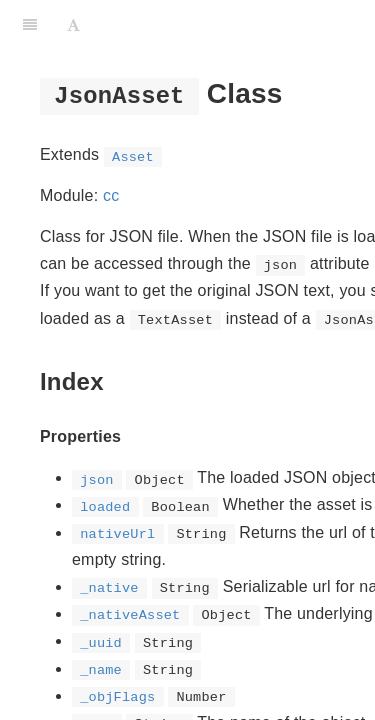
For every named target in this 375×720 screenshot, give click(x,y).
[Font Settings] (73, 25)
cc (111, 195)
